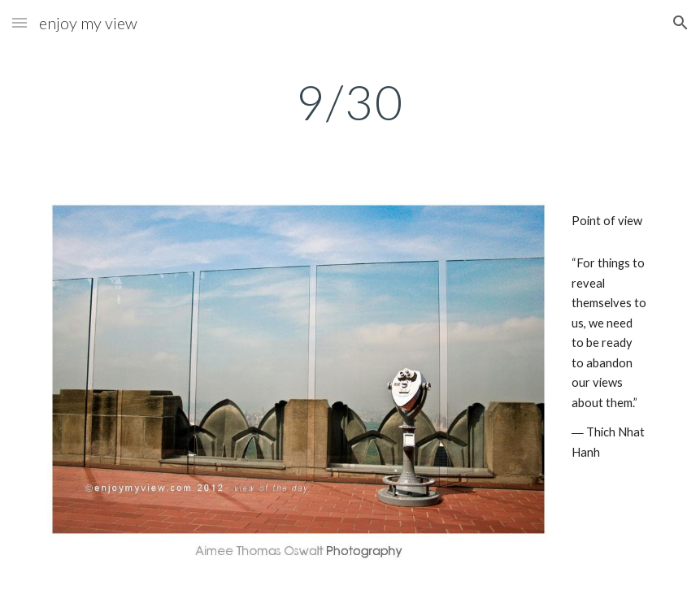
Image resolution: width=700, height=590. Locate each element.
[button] (20, 22)
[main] (350, 102)
